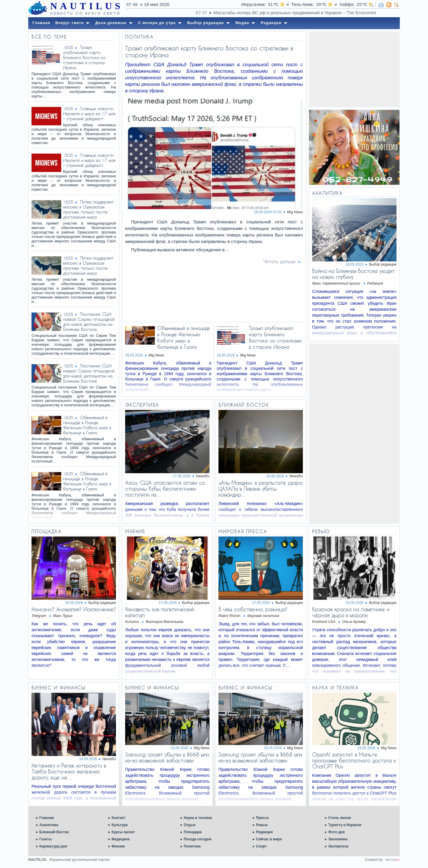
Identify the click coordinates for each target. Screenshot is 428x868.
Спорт (261, 846)
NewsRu (203, 476)
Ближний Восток (54, 832)
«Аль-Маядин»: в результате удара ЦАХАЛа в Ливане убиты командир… (260, 489)
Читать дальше (280, 261)
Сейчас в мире (269, 839)
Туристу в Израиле (345, 825)
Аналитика (49, 825)
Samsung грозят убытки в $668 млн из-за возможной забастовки (167, 757)
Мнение (118, 846)
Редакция (264, 832)
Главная (47, 818)
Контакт (118, 818)
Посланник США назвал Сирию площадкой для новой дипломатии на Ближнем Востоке (89, 322)
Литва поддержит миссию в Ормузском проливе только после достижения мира (88, 209)
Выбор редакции (383, 264)
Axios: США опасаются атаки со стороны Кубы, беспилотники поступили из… (165, 489)
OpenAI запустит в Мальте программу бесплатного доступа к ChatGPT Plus (354, 760)
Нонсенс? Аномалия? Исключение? (74, 609)
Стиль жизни (340, 818)
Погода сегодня (198, 839)
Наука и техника (198, 818)
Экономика (338, 839)
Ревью (262, 825)
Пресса (262, 818)
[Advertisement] (354, 69)
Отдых (190, 825)
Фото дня (336, 832)
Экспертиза (338, 846)
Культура (119, 825)
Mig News (295, 212)
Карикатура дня (53, 846)
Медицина (120, 839)
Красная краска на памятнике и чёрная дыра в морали (351, 612)
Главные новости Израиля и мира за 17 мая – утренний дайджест (89, 114)
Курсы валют (123, 832)
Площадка (193, 832)
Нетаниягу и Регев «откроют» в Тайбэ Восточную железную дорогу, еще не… (69, 771)
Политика (192, 846)
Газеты (45, 839)
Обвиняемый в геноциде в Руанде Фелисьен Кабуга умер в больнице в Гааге (87, 425)
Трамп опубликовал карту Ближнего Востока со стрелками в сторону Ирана (84, 57)
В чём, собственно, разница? (253, 609)
